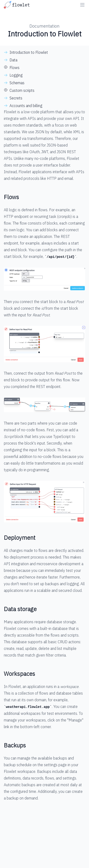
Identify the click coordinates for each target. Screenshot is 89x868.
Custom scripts (22, 90)
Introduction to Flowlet (29, 52)
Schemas (17, 83)
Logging (16, 75)
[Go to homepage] (18, 5)
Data (13, 60)
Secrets (16, 98)
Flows (14, 68)
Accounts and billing (26, 106)
